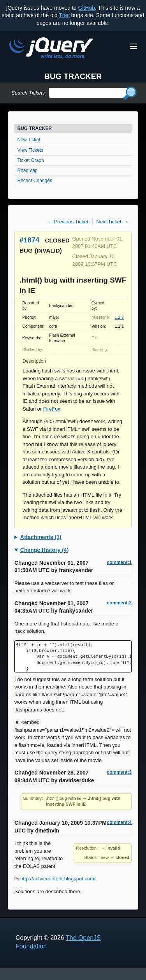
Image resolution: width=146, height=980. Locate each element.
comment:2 (119, 603)
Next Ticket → (112, 222)
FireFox (52, 409)
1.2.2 (119, 317)
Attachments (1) (41, 537)
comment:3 (119, 772)
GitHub (86, 8)
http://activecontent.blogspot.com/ (55, 879)
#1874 (29, 240)
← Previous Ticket (68, 222)
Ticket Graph (31, 160)
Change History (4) (44, 550)
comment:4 (119, 822)
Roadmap (28, 170)
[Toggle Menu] (133, 46)
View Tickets (30, 150)
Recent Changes (35, 181)
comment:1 (119, 562)
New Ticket (29, 140)
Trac (64, 15)
